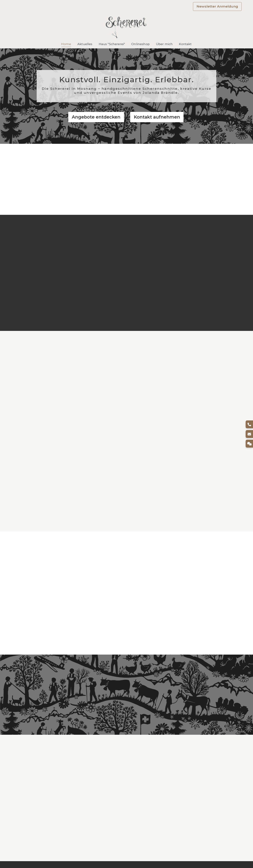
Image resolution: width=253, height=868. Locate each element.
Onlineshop (140, 44)
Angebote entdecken (96, 117)
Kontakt (185, 44)
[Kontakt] (249, 444)
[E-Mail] (249, 434)
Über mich (164, 44)
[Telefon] (249, 424)
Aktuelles (85, 44)
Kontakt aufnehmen (157, 117)
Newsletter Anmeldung (217, 6)
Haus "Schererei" (112, 44)
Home (66, 44)
